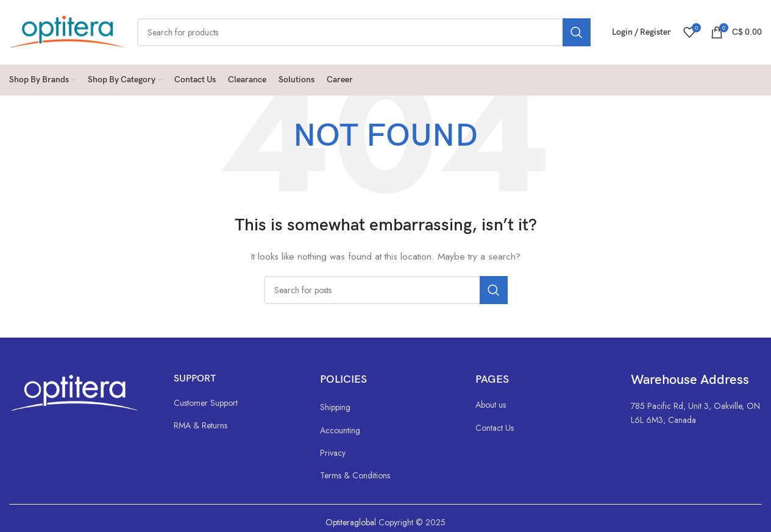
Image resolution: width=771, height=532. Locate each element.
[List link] (235, 403)
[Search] (364, 32)
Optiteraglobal (351, 522)
